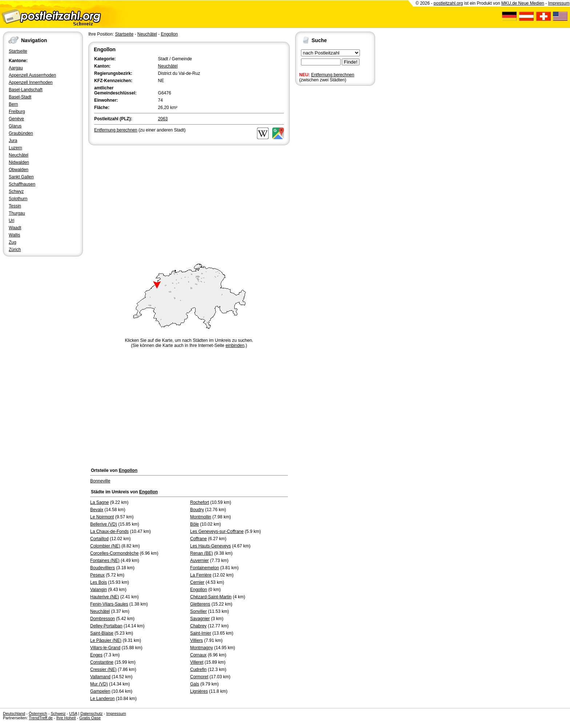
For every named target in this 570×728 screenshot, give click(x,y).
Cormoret (199, 677)
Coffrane (198, 539)
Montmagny (202, 648)
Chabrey (198, 626)
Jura (13, 141)
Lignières (199, 691)
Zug (13, 242)
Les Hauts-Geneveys (210, 546)
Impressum (559, 3)
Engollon (169, 34)
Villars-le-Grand (105, 648)
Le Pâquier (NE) (106, 640)
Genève (16, 119)
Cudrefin (198, 670)
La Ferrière (201, 575)
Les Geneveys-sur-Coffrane (217, 531)
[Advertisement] (189, 201)
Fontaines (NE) (105, 561)
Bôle (194, 524)
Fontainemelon (204, 568)
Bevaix (97, 510)
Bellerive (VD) (104, 524)
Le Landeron (102, 699)
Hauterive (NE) (105, 597)
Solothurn (18, 199)
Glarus (15, 126)
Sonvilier (198, 611)
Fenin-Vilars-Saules (109, 604)
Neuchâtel (19, 155)
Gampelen (100, 691)
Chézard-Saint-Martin (211, 597)
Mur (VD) (99, 684)
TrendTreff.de (41, 718)
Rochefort (200, 502)
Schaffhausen (22, 184)
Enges (96, 655)
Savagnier (200, 619)
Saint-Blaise (102, 633)
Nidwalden (19, 162)
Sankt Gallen (21, 177)
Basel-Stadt (20, 97)
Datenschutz (91, 713)
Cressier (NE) (103, 670)
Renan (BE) (202, 553)
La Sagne (99, 502)
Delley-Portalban (106, 626)
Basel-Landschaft (26, 90)
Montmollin (201, 517)
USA (73, 713)
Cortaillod (99, 539)
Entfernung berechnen (333, 75)
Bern (13, 104)
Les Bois (99, 582)
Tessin (15, 206)
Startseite (18, 51)
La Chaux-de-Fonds (109, 531)
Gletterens (200, 604)
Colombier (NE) (105, 546)
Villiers (196, 640)
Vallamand (100, 677)
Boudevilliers (103, 568)
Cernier (197, 582)
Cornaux (198, 655)
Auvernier (199, 561)
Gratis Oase (90, 718)
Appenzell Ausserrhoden (32, 75)
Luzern (15, 148)
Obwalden (19, 170)
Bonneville (100, 481)
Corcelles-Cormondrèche (114, 553)
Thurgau (17, 213)
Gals (195, 684)
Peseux (97, 575)
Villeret (197, 662)
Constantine (102, 662)
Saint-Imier (201, 633)
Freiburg (17, 112)
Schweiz (58, 713)
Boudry (197, 510)
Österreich (38, 713)
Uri (11, 221)
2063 (163, 119)
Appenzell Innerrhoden (31, 82)
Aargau (16, 68)
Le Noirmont (102, 517)
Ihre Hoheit (66, 718)
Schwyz (16, 191)
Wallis (15, 235)
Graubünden (21, 133)
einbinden (235, 345)
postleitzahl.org (448, 3)
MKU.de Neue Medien (523, 3)
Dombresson (103, 619)
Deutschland (14, 713)
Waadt (15, 228)
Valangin (99, 590)
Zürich (15, 250)
